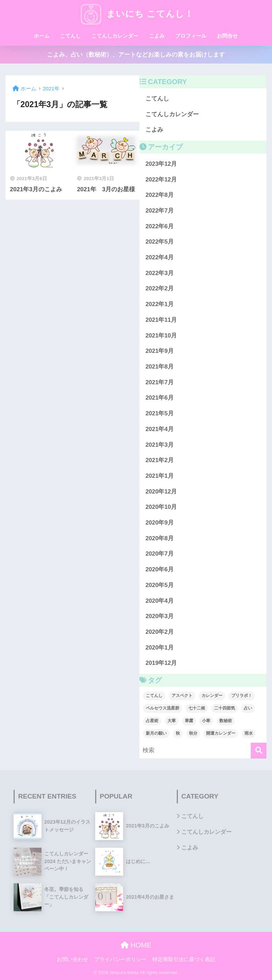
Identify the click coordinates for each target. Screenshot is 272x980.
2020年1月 (160, 648)
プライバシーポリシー (120, 959)
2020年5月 (160, 585)
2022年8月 (160, 195)
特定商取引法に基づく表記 (184, 959)
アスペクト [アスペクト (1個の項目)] (182, 696)
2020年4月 (160, 601)
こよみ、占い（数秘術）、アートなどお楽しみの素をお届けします (136, 55)
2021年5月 (160, 413)
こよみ (157, 36)
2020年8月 (160, 538)
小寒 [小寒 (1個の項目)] (206, 721)
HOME (136, 945)
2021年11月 (161, 320)
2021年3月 (160, 445)
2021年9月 (160, 351)
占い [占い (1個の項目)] (248, 708)
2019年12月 (161, 663)
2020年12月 (161, 492)
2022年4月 (160, 257)
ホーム (42, 36)
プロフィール (191, 36)
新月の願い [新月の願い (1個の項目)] (156, 733)
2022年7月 (160, 211)
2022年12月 (161, 180)
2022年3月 (160, 273)
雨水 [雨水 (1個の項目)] (249, 733)
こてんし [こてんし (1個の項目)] (154, 696)
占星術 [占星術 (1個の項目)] (152, 721)
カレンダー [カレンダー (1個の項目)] (212, 696)
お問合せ (227, 36)
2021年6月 (160, 398)
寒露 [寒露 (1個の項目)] (189, 721)
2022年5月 (160, 242)
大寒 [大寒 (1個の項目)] (172, 721)
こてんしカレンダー (115, 36)
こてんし (70, 36)
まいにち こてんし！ (136, 14)
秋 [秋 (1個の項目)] (178, 733)
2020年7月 (160, 554)
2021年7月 (160, 382)
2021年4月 (160, 429)
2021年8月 (160, 367)
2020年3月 (160, 616)
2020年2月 (160, 632)
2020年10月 (161, 507)
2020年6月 (160, 569)
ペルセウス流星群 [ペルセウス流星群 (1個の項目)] (163, 708)
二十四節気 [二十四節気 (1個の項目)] (225, 708)
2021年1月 (160, 476)
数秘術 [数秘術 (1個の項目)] (226, 721)
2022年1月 (160, 304)
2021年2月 (160, 460)
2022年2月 (160, 288)
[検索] (259, 751)
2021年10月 (161, 336)
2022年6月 (160, 226)
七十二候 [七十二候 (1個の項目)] (197, 708)
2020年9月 (160, 523)
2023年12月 (161, 164)
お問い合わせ (73, 959)
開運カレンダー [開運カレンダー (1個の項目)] (221, 733)
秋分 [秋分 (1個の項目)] (193, 733)
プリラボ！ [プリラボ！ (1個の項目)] (242, 696)
